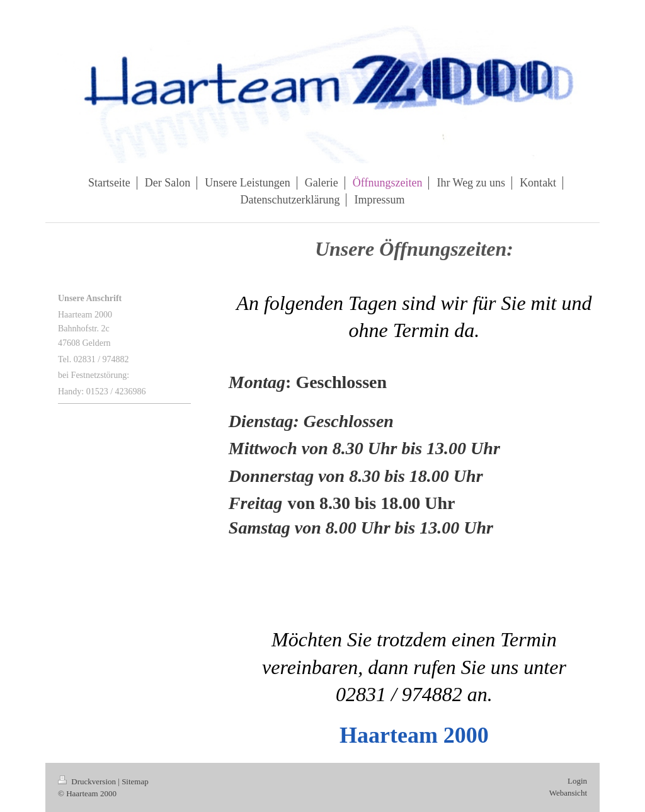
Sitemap (135, 781)
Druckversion (88, 781)
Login (577, 781)
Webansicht (568, 793)
